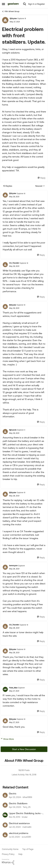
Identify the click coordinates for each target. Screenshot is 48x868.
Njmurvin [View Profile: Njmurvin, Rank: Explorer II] (13, 430)
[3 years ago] (15, 807)
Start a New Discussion (24, 749)
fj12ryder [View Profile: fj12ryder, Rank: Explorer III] (13, 18)
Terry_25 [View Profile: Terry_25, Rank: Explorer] (27, 807)
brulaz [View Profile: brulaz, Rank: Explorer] (25, 817)
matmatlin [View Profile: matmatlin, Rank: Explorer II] (27, 827)
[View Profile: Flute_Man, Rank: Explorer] (5, 689)
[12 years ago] (14, 817)
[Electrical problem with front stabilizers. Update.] (14, 197)
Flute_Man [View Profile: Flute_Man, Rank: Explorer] (13, 688)
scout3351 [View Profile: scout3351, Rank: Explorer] (26, 837)
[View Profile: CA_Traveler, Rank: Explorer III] (5, 265)
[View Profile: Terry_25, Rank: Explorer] (5, 805)
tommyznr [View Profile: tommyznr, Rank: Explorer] (13, 566)
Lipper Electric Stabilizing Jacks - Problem (26, 813)
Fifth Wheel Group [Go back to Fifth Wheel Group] (11, 11)
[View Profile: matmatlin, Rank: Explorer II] (5, 825)
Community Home (10, 849)
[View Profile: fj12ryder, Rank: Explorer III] (5, 20)
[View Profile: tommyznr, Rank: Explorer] (5, 567)
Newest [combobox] (40, 186)
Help (20, 854)
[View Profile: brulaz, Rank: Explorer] (5, 815)
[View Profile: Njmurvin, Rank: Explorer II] (5, 432)
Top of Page (28, 849)
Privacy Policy (8, 854)
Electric (13, 794)
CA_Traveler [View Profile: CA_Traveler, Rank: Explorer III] (14, 263)
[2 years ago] (15, 797)
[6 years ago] (14, 837)
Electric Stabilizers (18, 803)
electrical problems (19, 833)
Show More (7, 739)
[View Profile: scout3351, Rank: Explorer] (5, 835)
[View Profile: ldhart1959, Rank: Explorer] (5, 795)
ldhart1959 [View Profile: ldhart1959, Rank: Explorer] (27, 797)
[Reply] (42, 178)
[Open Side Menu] (3, 4)
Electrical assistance (19, 823)
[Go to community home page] (13, 4)
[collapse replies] (24, 191)
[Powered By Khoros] (24, 862)
